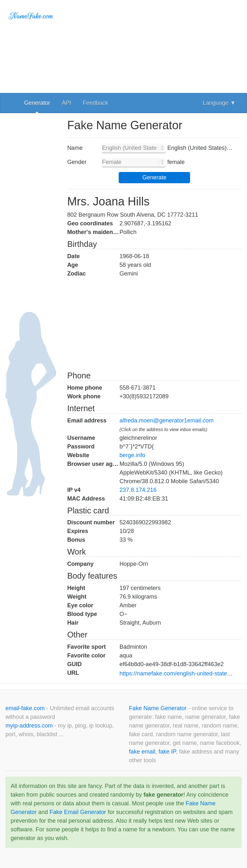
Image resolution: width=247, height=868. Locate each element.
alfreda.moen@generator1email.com (167, 420)
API (66, 103)
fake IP (167, 752)
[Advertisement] (154, 45)
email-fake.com (26, 708)
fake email (142, 752)
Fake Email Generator (78, 812)
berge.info (133, 455)
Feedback (95, 103)
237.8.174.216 (138, 490)
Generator (37, 103)
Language (219, 103)
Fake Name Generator (159, 708)
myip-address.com (29, 726)
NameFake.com (31, 16)
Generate (154, 177)
